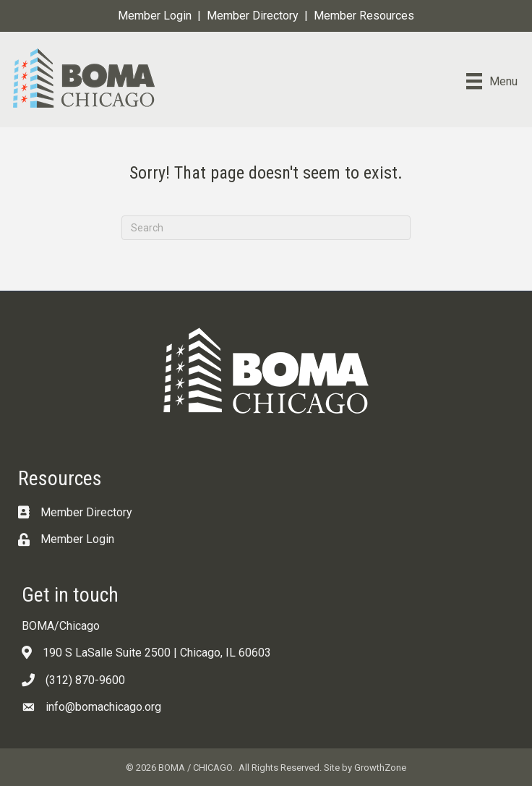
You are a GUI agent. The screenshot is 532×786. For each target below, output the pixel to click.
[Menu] (492, 81)
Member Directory (253, 16)
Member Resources (364, 16)
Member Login (155, 16)
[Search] (266, 228)
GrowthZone (380, 768)
